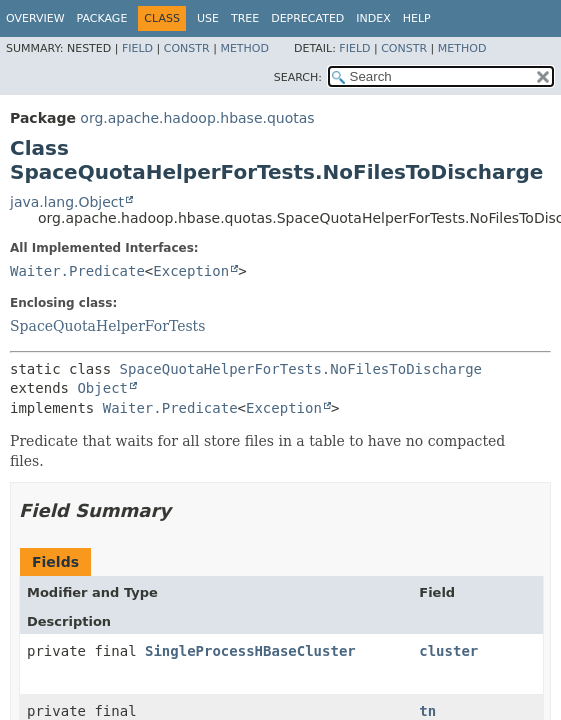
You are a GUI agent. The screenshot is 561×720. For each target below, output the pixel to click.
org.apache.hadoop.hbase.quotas (197, 118)
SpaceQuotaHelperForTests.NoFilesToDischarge (301, 369)
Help (417, 18)
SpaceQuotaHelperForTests (107, 326)
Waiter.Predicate (77, 271)
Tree (245, 18)
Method (244, 48)
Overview (35, 18)
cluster (448, 651)
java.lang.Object (67, 202)
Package (102, 18)
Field (137, 48)
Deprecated (307, 18)
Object (102, 388)
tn (427, 711)
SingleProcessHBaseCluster (250, 651)
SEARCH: (298, 77)
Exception (191, 271)
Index (373, 18)
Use (208, 18)
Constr (187, 48)
